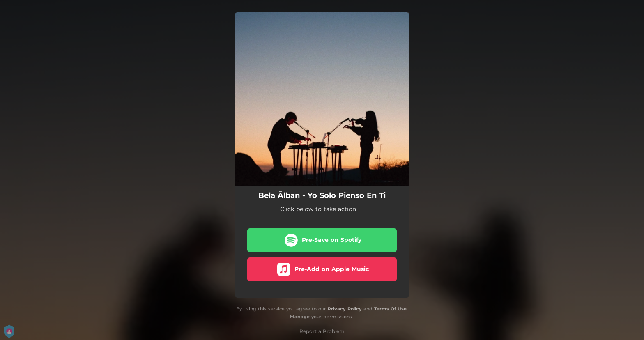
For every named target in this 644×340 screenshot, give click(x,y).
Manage (300, 317)
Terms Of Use (390, 309)
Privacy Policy (345, 309)
